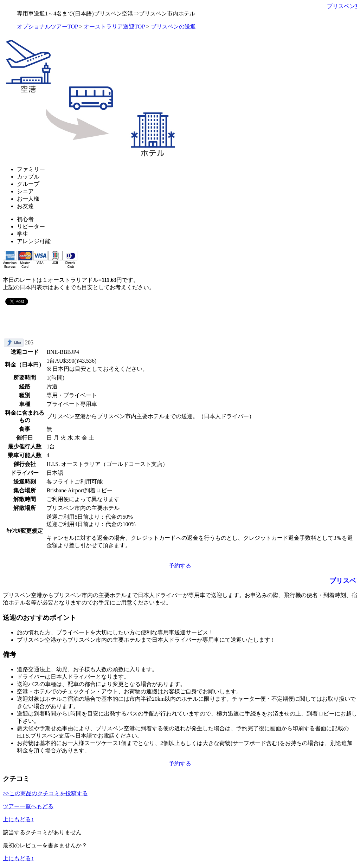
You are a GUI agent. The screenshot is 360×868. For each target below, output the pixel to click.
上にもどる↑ (18, 819)
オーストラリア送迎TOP (114, 27)
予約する (180, 566)
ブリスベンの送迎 (173, 27)
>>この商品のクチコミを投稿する (45, 793)
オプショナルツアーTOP (47, 27)
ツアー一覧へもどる (28, 806)
